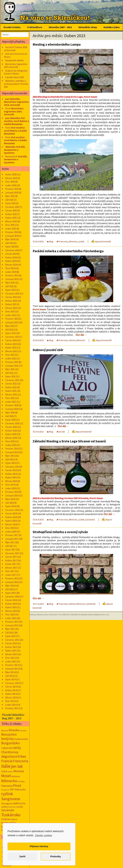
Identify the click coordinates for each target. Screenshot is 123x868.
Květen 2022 (11, 344)
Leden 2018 (11, 532)
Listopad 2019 (12, 452)
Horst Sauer (39, 309)
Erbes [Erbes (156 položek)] (22, 756)
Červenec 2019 (12, 467)
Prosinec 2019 (12, 449)
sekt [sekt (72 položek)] (16, 803)
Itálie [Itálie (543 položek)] (6, 766)
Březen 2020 (11, 438)
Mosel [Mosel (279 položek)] (6, 776)
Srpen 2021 (10, 376)
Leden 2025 (11, 229)
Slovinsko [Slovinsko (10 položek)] (12, 807)
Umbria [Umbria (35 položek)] (5, 819)
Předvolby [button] (56, 856)
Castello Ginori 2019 (14, 77)
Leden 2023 (11, 315)
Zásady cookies (43, 835)
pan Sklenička (12, 99)
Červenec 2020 (12, 423)
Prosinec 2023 (12, 275)
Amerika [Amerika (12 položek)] (23, 731)
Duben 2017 (11, 564)
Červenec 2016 (12, 597)
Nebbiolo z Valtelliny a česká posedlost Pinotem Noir (16, 84)
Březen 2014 (11, 698)
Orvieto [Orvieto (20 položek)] (21, 781)
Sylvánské (90, 520)
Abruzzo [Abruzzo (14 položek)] (5, 731)
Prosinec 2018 (12, 492)
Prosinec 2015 (12, 622)
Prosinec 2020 (12, 405)
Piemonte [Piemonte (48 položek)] (7, 786)
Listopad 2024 (12, 236)
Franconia (63, 241)
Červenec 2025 (12, 207)
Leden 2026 (11, 185)
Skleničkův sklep (88, 27)
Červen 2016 (11, 600)
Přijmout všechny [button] (39, 846)
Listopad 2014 (12, 669)
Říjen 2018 (10, 499)
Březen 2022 (11, 351)
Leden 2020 (11, 445)
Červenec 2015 (12, 640)
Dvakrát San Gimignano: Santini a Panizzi (16, 72)
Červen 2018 (11, 514)
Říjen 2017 (10, 542)
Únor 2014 (10, 701)
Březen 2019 (11, 481)
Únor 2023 (10, 312)
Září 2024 (9, 243)
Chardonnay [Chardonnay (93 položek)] (10, 752)
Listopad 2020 (12, 409)
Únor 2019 (10, 485)
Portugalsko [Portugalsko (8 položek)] (5, 790)
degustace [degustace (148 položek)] (9, 756)
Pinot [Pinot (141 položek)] (17, 785)
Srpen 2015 (10, 636)
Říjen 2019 (10, 456)
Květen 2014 (11, 690)
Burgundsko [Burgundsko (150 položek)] (11, 743)
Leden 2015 (11, 661)
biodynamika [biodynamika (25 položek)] (21, 739)
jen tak (62, 432)
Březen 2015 (11, 654)
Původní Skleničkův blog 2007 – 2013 (13, 717)
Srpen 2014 (10, 679)
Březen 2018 (11, 524)
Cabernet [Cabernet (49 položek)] (7, 748)
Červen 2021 (11, 384)
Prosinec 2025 (12, 189)
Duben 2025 (11, 218)
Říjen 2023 (10, 283)
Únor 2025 (10, 225)
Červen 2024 (11, 254)
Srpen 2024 (10, 247)
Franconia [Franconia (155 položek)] (21, 761)
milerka (72, 340)
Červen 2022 (11, 340)
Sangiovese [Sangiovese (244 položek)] (11, 799)
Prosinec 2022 (12, 319)
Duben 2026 (11, 174)
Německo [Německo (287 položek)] (9, 781)
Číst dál (81, 335)
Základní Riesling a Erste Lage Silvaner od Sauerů (69, 441)
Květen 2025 (11, 214)
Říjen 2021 (10, 369)
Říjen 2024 (10, 239)
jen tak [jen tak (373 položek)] (17, 766)
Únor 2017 (10, 571)
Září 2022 (9, 330)
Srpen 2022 (10, 333)
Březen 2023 (11, 308)
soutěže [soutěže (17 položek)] (20, 807)
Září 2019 (9, 459)
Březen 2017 (11, 568)
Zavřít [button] (22, 856)
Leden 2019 (11, 488)
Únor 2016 (10, 615)
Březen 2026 (11, 178)
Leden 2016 (11, 618)
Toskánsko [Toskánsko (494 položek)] (11, 815)
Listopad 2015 (12, 625)
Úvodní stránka (12, 27)
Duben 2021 (11, 391)
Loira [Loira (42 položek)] (4, 771)
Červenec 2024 (12, 250)
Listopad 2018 (12, 496)
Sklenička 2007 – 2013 (60, 27)
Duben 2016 (11, 607)
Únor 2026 (10, 182)
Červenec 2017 (12, 553)
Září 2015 (9, 633)
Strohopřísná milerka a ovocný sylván (60, 532)
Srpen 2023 (10, 290)
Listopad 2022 (12, 322)
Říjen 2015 (10, 629)
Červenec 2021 (12, 380)
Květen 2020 (11, 431)
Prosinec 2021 (12, 362)
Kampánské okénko (14, 60)
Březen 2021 (11, 395)
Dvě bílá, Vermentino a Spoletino (15, 150)
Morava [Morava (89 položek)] (19, 771)
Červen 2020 (11, 427)
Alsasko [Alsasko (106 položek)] (14, 730)
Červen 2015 (11, 643)
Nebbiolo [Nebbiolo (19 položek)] (16, 776)
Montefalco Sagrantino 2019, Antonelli (16, 66)
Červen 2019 (11, 470)
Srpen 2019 (10, 463)
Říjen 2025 (10, 196)
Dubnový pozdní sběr (48, 350)
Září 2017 (9, 546)
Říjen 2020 (10, 413)
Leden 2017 (11, 575)
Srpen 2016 (10, 593)
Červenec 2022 (12, 337)
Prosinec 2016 (12, 578)
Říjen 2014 (10, 672)
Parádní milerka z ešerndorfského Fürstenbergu (68, 251)
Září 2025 (9, 200)
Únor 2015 (10, 658)
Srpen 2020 (10, 420)
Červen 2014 (11, 687)
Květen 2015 (11, 647)
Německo (73, 241)
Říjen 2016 (10, 586)
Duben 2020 (11, 434)
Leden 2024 (11, 272)
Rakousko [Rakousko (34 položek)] (20, 789)
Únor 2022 (10, 355)
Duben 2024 (11, 261)
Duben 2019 (11, 477)
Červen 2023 (11, 297)
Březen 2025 (11, 221)
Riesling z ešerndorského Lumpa (57, 44)
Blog (51, 241)
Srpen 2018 (10, 506)
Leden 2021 (11, 402)
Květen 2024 (11, 257)
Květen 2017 (11, 560)
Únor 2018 (10, 528)
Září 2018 (9, 503)
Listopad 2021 (12, 366)
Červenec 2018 (12, 510)
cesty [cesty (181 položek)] (17, 748)
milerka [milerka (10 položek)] (10, 772)
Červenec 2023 (12, 294)
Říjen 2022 (10, 326)
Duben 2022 (11, 348)
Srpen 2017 (10, 550)
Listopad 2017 (12, 539)
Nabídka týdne (112, 27)
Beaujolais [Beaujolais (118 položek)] (9, 734)
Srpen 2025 (10, 203)
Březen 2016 (11, 611)
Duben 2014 (11, 694)
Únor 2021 (10, 398)
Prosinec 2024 (12, 232)
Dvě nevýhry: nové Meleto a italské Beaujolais (16, 121)
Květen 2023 (11, 301)
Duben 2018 (11, 521)
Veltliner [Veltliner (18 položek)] (14, 819)
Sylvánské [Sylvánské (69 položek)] (8, 810)
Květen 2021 (11, 387)
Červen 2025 (11, 211)
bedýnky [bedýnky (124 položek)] (8, 739)
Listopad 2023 (12, 279)
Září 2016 (9, 589)
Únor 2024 (10, 268)
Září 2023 (9, 286)
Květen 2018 (11, 517)
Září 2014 (9, 676)
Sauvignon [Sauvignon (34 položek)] (7, 803)
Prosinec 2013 (12, 708)
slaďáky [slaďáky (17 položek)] (5, 807)
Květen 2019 (11, 474)
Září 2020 (9, 416)
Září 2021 (9, 373)
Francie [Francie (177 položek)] (7, 761)
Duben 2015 (11, 651)
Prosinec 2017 (12, 535)
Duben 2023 (11, 304)
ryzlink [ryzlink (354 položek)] (7, 794)
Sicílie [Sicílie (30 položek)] (22, 803)
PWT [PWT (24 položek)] (12, 789)
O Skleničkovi (35, 27)
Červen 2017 (11, 557)
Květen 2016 (11, 604)
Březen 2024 (11, 265)
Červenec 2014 (12, 683)
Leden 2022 (11, 358)
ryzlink (81, 241)
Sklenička (10, 147)
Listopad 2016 (12, 582)
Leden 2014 (11, 705)
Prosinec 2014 (12, 665)
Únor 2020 (10, 441)
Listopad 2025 (12, 193)
